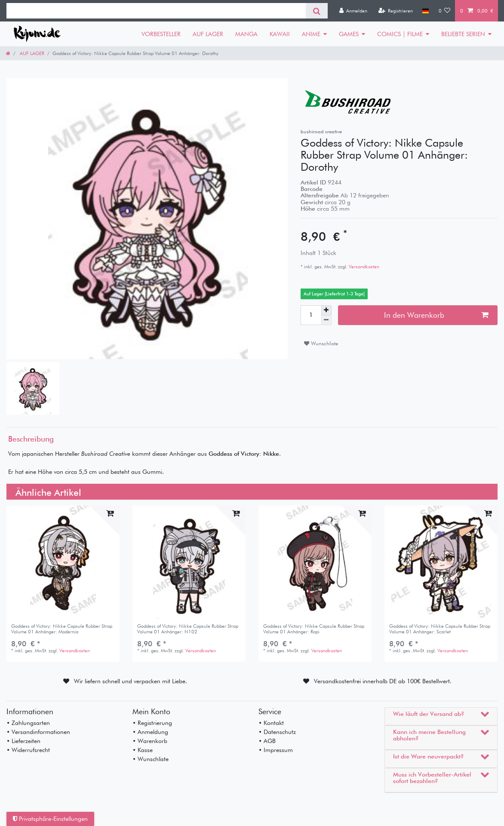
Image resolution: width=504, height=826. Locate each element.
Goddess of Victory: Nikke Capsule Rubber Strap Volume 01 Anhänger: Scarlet (440, 629)
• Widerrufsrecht (28, 750)
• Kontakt (271, 723)
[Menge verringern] (326, 320)
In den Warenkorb (436, 315)
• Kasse (143, 750)
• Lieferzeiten (23, 741)
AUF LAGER (208, 34)
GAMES (349, 34)
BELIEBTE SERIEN (463, 34)
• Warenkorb (150, 741)
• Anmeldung (150, 732)
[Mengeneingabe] (311, 315)
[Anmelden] (353, 11)
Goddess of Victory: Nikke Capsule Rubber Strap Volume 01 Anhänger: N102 (188, 629)
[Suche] (317, 11)
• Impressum (276, 750)
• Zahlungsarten (28, 723)
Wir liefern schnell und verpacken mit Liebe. (131, 681)
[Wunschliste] (445, 11)
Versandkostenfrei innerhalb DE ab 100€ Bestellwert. (383, 681)
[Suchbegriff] (156, 11)
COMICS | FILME (400, 34)
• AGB (267, 741)
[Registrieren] (395, 11)
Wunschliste (321, 343)
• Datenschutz (277, 732)
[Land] (426, 11)
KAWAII (280, 34)
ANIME (311, 34)
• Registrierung (152, 723)
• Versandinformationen (38, 732)
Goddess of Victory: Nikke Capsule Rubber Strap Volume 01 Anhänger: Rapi (314, 629)
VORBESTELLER (161, 34)
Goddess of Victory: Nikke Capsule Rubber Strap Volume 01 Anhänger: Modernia (62, 629)
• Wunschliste (151, 759)
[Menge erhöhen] (326, 310)
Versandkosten (363, 267)
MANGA (246, 34)
